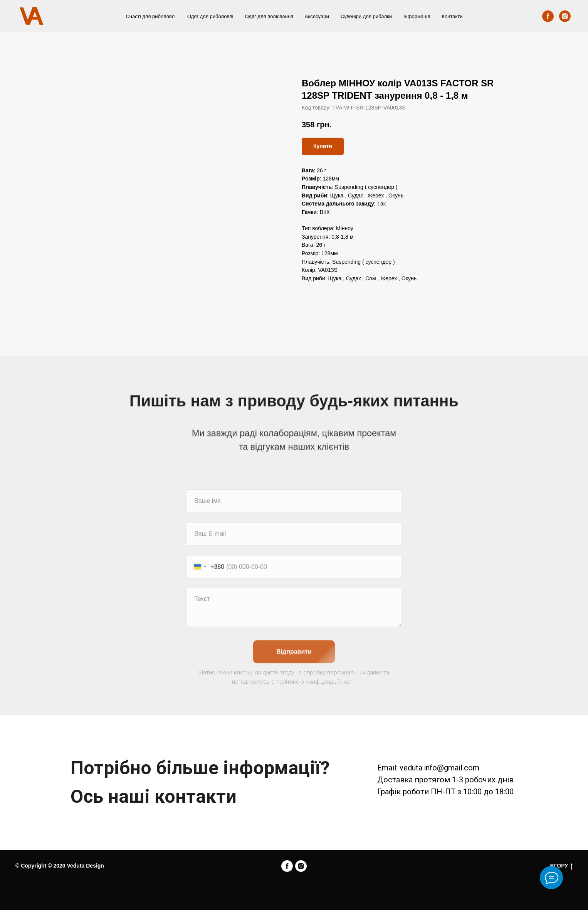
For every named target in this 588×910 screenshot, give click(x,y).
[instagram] (565, 16)
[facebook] (548, 16)
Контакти (452, 16)
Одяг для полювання (269, 16)
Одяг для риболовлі (210, 16)
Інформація (417, 16)
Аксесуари (317, 16)
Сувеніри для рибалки (366, 16)
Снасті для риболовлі (151, 16)
